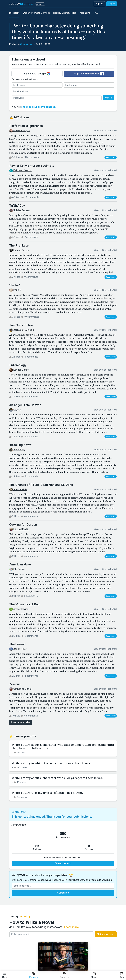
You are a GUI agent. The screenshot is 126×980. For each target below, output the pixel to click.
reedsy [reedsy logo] (21, 4)
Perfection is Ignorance (26, 126)
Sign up (99, 4)
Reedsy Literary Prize (65, 13)
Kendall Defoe (21, 370)
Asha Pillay (19, 450)
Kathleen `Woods (22, 170)
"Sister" (15, 285)
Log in (112, 4)
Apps (40, 4)
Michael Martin (21, 529)
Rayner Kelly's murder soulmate (32, 166)
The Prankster (20, 246)
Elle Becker (19, 569)
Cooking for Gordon (23, 525)
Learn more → (73, 927)
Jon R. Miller (20, 649)
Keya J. (17, 410)
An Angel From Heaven (25, 405)
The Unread (17, 644)
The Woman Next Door (25, 604)
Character (26, 44)
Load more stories (21, 722)
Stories (94, 977)
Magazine (85, 13)
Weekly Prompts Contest (36, 13)
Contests (64, 977)
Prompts (33, 977)
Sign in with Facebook (89, 74)
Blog (122, 977)
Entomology (18, 365)
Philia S (17, 290)
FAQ (96, 13)
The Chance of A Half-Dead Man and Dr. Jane (41, 485)
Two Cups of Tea (21, 325)
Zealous (15, 684)
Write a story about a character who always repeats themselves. (57, 778)
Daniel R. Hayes (22, 131)
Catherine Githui (22, 689)
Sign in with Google (37, 74)
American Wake (20, 564)
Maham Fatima (21, 250)
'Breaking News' (21, 445)
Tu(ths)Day (17, 206)
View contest (63, 863)
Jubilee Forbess (22, 210)
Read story (111, 157)
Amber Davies (21, 609)
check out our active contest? (39, 107)
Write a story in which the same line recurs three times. (51, 763)
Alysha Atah (20, 489)
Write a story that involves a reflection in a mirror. (47, 793)
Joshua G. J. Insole (24, 330)
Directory (14, 13)
